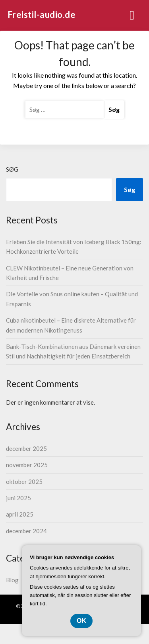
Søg (12, 169)
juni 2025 (18, 498)
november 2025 (27, 465)
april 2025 (20, 514)
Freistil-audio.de (42, 15)
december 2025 (26, 448)
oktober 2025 (24, 482)
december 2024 (26, 531)
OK (81, 621)
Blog (12, 580)
